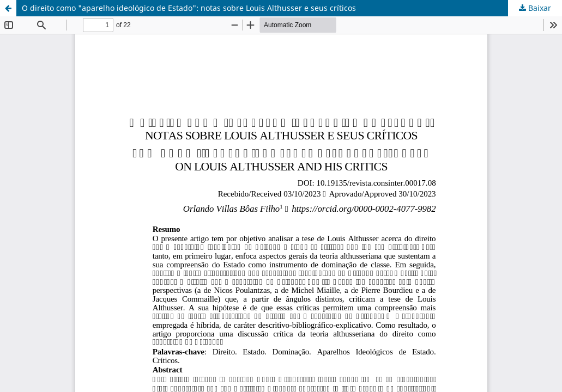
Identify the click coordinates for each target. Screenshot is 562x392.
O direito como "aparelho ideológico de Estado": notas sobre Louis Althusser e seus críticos (189, 8)
